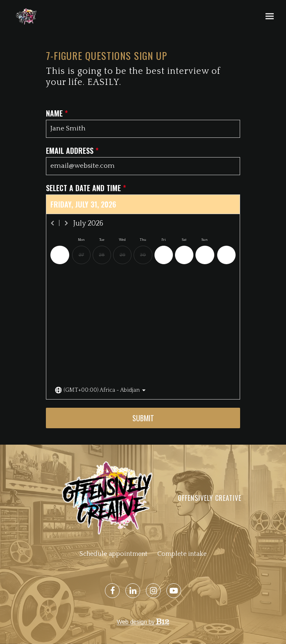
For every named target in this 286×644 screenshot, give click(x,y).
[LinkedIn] (133, 591)
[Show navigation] (268, 16)
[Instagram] (153, 591)
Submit (143, 418)
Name (57, 113)
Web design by (143, 622)
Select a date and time (86, 188)
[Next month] (66, 223)
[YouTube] (174, 591)
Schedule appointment (113, 554)
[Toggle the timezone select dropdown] (100, 390)
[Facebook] (112, 591)
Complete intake (182, 554)
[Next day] (226, 255)
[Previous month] (53, 223)
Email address (72, 151)
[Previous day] (60, 255)
